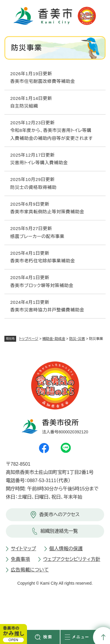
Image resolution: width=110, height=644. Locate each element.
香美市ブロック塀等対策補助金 (42, 285)
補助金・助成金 (54, 339)
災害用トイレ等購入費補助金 (39, 163)
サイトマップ (23, 549)
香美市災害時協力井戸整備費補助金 (47, 310)
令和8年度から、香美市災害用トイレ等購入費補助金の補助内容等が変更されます (51, 134)
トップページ (29, 339)
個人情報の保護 (66, 549)
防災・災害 (77, 339)
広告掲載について (30, 570)
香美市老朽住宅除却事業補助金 (43, 261)
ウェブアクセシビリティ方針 (72, 559)
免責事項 (20, 559)
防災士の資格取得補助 (33, 187)
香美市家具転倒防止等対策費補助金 (47, 212)
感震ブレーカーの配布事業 (37, 236)
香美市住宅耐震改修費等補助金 (43, 81)
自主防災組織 (24, 106)
